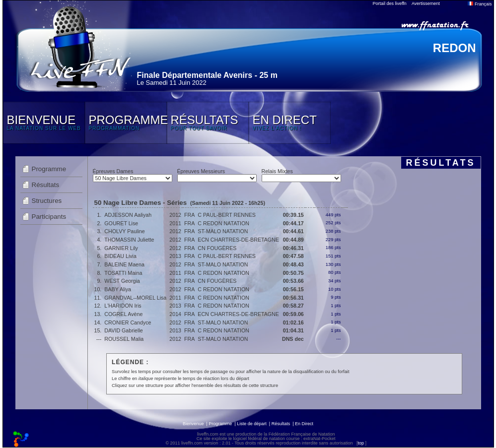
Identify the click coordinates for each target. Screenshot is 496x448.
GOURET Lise (121, 223)
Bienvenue (193, 424)
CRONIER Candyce (128, 322)
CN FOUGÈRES (217, 248)
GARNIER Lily (121, 248)
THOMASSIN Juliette (129, 240)
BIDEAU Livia (120, 256)
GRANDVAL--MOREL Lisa (135, 298)
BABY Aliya (118, 289)
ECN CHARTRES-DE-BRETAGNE (238, 240)
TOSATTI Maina (123, 273)
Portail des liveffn (390, 3)
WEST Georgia (122, 281)
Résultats (46, 185)
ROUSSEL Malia (124, 339)
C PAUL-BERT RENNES (227, 215)
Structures (47, 201)
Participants (49, 217)
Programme (49, 169)
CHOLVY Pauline (124, 231)
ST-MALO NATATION (223, 231)
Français (480, 4)
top (361, 443)
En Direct (304, 424)
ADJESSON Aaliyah (128, 215)
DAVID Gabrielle (123, 330)
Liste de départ (252, 424)
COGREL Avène (123, 314)
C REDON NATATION (223, 223)
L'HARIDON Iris (123, 306)
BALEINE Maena (124, 264)
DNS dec (293, 339)
